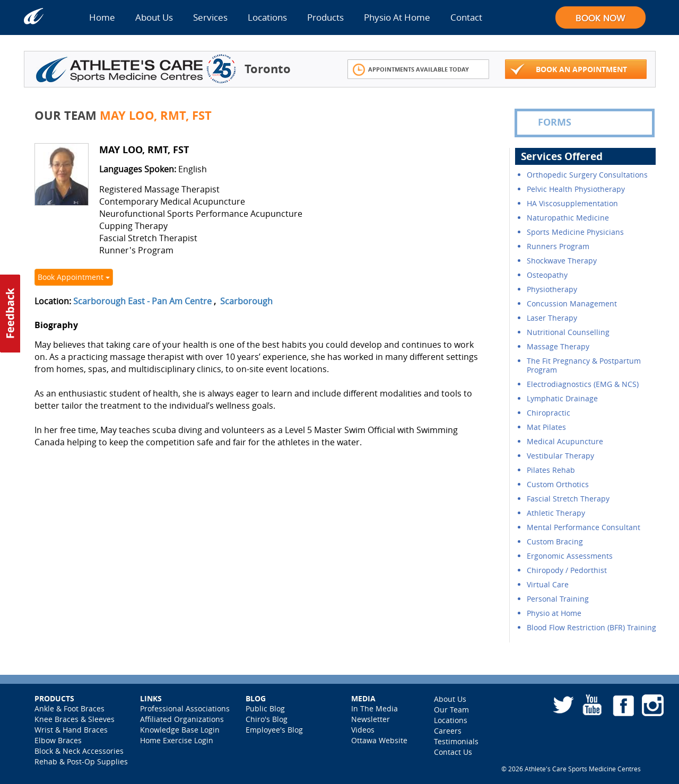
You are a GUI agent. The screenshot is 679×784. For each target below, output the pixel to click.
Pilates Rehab (551, 470)
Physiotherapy (552, 289)
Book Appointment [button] (74, 277)
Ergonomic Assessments (570, 556)
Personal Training (558, 599)
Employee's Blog (274, 730)
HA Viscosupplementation (572, 203)
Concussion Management (572, 303)
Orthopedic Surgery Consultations (587, 175)
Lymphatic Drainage (562, 398)
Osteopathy (547, 275)
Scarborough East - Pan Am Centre (142, 301)
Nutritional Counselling (568, 332)
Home (102, 17)
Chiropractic (549, 413)
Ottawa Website (379, 740)
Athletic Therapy (556, 513)
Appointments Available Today (411, 70)
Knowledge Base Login (180, 730)
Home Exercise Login (177, 740)
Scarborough (246, 301)
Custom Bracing (555, 541)
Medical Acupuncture (565, 441)
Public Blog (265, 708)
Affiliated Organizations (182, 719)
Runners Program (558, 246)
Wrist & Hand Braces (71, 730)
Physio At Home (397, 17)
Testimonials (456, 741)
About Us (154, 17)
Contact (466, 17)
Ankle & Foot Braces (69, 708)
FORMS (547, 122)
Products (325, 17)
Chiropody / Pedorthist (567, 570)
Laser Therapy (552, 318)
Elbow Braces (58, 740)
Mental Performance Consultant (584, 527)
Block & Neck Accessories (79, 751)
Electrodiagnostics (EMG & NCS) (583, 384)
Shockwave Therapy (562, 261)
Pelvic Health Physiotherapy (576, 189)
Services (210, 17)
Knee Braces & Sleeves (75, 719)
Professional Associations (185, 708)
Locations (267, 17)
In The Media (375, 708)
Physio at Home (554, 613)
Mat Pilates (546, 427)
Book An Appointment (569, 70)
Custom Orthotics (558, 484)
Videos (363, 730)
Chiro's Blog (267, 719)
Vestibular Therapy (560, 456)
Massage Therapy (558, 346)
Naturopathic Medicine (568, 218)
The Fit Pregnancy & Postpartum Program (584, 365)
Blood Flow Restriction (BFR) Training (591, 627)
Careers (448, 731)
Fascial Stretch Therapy (568, 499)
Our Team (451, 710)
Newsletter (371, 719)
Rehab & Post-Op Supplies (81, 761)
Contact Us (453, 752)
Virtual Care (548, 584)
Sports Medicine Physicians (575, 232)
